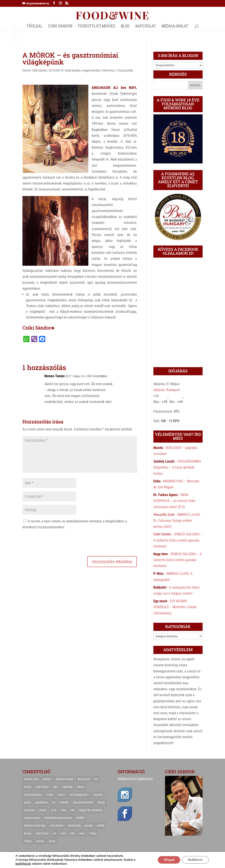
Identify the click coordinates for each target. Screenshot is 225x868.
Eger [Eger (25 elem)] (56, 787)
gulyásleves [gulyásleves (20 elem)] (42, 802)
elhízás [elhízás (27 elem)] (80, 787)
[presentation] (56, 542)
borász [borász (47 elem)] (28, 787)
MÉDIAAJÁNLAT (175, 27)
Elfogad (166, 860)
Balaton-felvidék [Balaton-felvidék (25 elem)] (64, 779)
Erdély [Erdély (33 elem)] (50, 795)
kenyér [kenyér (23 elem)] (43, 810)
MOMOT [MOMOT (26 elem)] (81, 818)
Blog (125, 27)
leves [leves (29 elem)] (64, 810)
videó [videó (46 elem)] (82, 833)
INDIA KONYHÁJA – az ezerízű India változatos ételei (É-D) (174, 501)
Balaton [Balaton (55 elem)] (47, 779)
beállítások (23, 864)
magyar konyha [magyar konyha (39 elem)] (32, 818)
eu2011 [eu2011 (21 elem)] (62, 795)
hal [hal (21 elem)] (54, 802)
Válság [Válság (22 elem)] (28, 841)
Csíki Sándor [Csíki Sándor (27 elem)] (42, 787)
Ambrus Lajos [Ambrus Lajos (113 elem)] (31, 779)
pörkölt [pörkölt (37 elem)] (101, 826)
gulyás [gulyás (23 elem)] (28, 802)
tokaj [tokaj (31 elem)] (63, 833)
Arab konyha (73, 70)
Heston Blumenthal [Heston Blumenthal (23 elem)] (83, 802)
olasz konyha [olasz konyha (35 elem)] (57, 826)
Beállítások (194, 860)
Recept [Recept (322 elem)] (28, 833)
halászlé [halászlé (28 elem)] (64, 802)
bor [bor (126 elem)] (96, 779)
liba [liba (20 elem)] (73, 810)
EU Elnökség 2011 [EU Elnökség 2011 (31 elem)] (79, 795)
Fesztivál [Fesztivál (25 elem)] (98, 795)
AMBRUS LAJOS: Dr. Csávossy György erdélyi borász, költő (177, 521)
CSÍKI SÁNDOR (60, 27)
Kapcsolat (146, 27)
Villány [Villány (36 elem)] (93, 833)
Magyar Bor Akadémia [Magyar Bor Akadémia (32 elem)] (91, 810)
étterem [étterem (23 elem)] (40, 841)
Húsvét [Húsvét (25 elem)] (101, 802)
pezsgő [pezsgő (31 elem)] (89, 826)
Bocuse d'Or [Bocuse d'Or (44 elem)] (84, 779)
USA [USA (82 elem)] (73, 833)
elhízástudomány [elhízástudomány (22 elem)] (33, 795)
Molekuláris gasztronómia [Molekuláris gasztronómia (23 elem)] (58, 818)
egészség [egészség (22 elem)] (67, 787)
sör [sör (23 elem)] (55, 833)
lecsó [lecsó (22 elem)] (54, 810)
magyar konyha (91, 70)
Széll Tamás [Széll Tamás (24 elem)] (42, 833)
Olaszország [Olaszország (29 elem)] (74, 826)
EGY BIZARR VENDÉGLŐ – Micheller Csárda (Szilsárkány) (175, 607)
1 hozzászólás (125, 70)
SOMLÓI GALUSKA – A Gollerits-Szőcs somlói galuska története (178, 540)
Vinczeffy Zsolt (164, 515)
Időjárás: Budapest (167, 390)
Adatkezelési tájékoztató (135, 779)
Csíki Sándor (39, 70)
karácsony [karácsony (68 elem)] (30, 810)
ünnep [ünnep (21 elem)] (52, 841)
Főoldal (35, 27)
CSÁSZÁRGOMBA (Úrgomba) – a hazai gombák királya (177, 467)
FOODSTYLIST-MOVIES (97, 27)
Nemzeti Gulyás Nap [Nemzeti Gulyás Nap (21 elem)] (35, 826)
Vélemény (108, 70)
